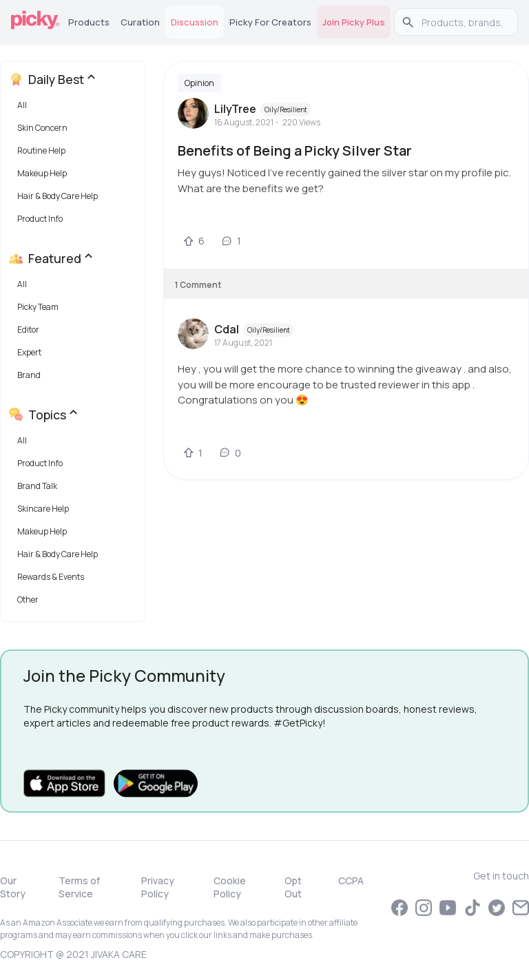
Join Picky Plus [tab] (354, 22)
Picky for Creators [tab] (270, 22)
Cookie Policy (230, 887)
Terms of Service (79, 887)
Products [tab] (89, 22)
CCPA (351, 880)
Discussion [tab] (195, 22)
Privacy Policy (158, 887)
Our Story (13, 887)
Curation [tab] (140, 22)
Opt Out (293, 887)
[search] (463, 22)
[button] (75, 108)
